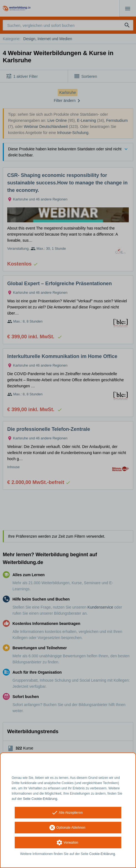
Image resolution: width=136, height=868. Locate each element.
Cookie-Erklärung (102, 854)
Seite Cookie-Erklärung (40, 799)
